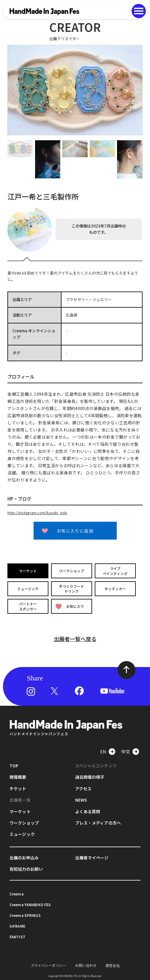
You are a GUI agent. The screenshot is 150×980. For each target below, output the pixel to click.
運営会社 (113, 965)
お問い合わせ (86, 965)
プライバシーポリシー (48, 965)
